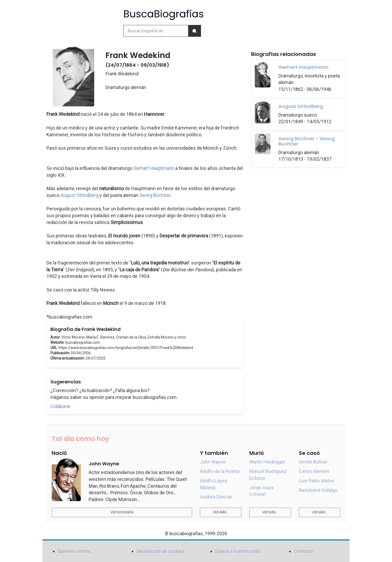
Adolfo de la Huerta (220, 471)
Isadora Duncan (216, 497)
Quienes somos (74, 551)
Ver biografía (122, 512)
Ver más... (221, 512)
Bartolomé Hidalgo (318, 490)
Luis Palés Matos (317, 481)
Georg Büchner (155, 195)
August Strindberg (80, 195)
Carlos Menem (314, 471)
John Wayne (213, 462)
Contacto (303, 551)
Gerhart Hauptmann (154, 168)
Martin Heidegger (267, 462)
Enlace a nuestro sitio (237, 551)
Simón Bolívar (313, 462)
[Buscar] (194, 31)
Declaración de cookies (161, 551)
